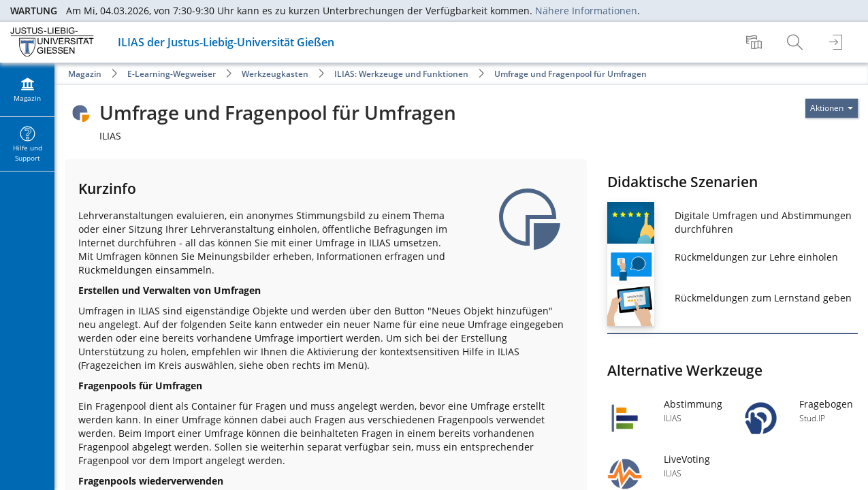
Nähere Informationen (586, 11)
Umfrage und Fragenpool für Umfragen (570, 74)
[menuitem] (756, 42)
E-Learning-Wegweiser (172, 74)
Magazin (85, 74)
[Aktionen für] (832, 108)
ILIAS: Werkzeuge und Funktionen (401, 74)
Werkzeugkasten (275, 74)
